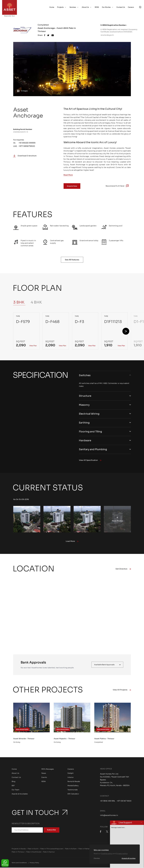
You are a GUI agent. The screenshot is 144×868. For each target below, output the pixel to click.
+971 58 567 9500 (124, 801)
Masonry (84, 405)
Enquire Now (72, 186)
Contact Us (121, 7)
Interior (71, 778)
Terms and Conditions (19, 863)
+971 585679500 (27, 146)
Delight (71, 774)
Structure (85, 396)
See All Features (72, 260)
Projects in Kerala (19, 849)
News (44, 774)
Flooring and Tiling (91, 432)
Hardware (85, 441)
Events (44, 778)
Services (73, 7)
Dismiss (97, 858)
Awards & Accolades (20, 794)
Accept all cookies (129, 858)
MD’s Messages (48, 769)
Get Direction (123, 569)
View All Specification (90, 461)
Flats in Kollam (71, 849)
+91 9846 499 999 (107, 801)
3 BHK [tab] (19, 302)
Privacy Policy (34, 863)
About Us (85, 7)
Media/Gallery (73, 786)
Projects (60, 7)
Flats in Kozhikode (34, 852)
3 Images (23, 91)
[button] (126, 331)
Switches (85, 375)
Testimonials (73, 790)
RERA (97, 7)
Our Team (15, 790)
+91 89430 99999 (27, 143)
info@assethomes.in (109, 816)
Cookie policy (107, 854)
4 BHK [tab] (36, 302)
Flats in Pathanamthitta (88, 849)
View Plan (33, 346)
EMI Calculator (73, 794)
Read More (68, 175)
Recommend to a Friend (115, 186)
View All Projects (122, 690)
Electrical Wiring (90, 414)
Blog (13, 782)
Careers (131, 7)
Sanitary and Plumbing (93, 450)
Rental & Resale (74, 782)
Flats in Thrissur (18, 852)
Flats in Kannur (49, 852)
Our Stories (106, 7)
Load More (72, 542)
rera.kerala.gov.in (107, 35)
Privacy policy (122, 854)
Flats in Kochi (33, 849)
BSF (13, 786)
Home (52, 7)
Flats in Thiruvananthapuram (52, 849)
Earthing (84, 423)
